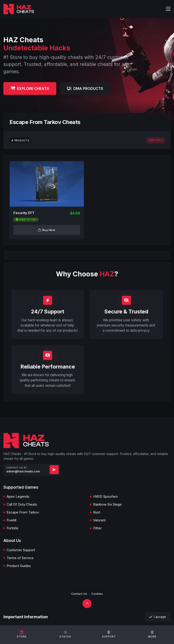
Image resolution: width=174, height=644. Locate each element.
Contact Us (79, 594)
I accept (158, 617)
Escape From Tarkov (23, 512)
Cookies (97, 594)
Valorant (99, 520)
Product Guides (19, 566)
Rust (97, 512)
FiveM (11, 520)
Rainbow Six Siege (107, 504)
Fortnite (12, 528)
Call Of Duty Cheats (22, 504)
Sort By (156, 140)
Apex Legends (18, 496)
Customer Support (21, 550)
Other (97, 528)
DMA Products (85, 89)
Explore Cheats (30, 89)
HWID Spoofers (105, 496)
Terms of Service (20, 558)
